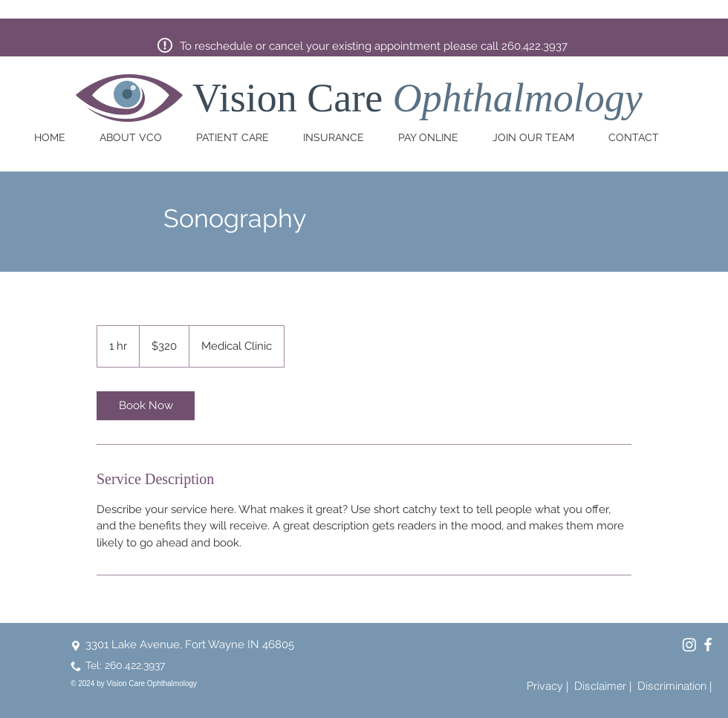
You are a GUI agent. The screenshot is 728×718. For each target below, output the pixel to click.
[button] (137, 138)
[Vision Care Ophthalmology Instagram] (689, 644)
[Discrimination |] (675, 685)
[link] (146, 406)
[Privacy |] (547, 685)
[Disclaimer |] (603, 685)
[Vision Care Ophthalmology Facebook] (708, 644)
